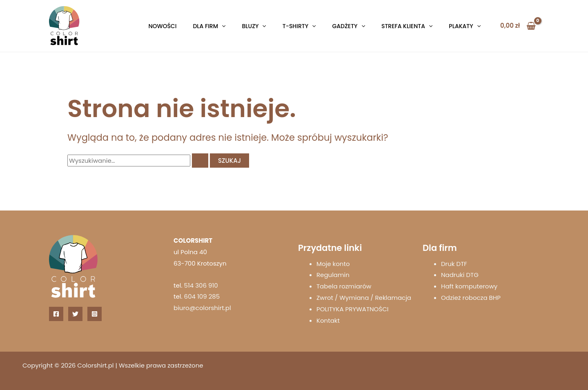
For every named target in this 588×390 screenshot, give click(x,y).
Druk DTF (454, 264)
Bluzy (254, 26)
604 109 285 (202, 296)
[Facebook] (56, 314)
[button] (222, 26)
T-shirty (299, 26)
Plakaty (465, 26)
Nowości (162, 26)
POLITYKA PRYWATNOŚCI (352, 309)
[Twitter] (75, 314)
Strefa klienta (407, 26)
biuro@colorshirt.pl (202, 308)
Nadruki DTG (460, 275)
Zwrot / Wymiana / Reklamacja (364, 298)
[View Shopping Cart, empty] (518, 26)
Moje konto (333, 264)
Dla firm (209, 26)
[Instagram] (95, 314)
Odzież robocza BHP (471, 298)
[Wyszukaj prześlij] (200, 161)
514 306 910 (201, 285)
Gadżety (349, 26)
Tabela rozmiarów (344, 286)
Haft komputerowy (469, 286)
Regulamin (333, 275)
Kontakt (328, 320)
